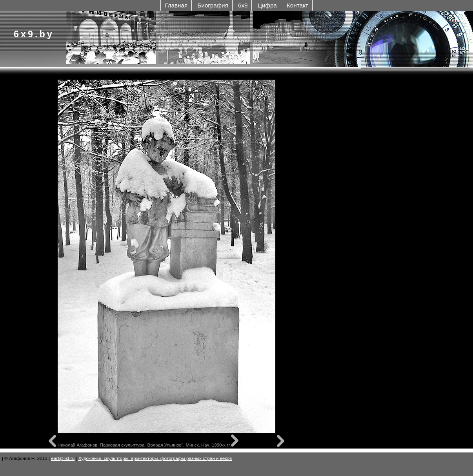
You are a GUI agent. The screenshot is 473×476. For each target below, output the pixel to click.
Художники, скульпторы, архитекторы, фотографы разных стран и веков (155, 458)
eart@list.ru (63, 458)
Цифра (267, 5)
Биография (213, 5)
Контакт (297, 5)
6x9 (243, 5)
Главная (176, 5)
